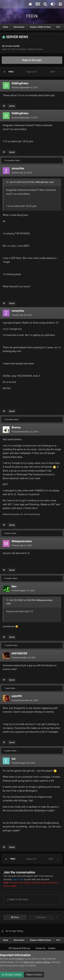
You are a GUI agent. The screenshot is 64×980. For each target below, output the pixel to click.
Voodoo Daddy (12, 46)
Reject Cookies (34, 975)
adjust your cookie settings (37, 962)
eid (13, 759)
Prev (11, 72)
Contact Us (40, 948)
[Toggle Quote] (8, 182)
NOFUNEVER (19, 653)
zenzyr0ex (18, 168)
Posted (25, 87)
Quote (12, 106)
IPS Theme (14, 948)
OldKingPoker (20, 83)
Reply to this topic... (18, 899)
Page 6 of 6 (32, 72)
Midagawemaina (22, 541)
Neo (14, 586)
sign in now (18, 879)
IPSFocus (26, 948)
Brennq (16, 427)
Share (15, 917)
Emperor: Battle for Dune (31, 49)
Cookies (52, 948)
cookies (20, 959)
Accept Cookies (12, 975)
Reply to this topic (32, 60)
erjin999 (17, 696)
